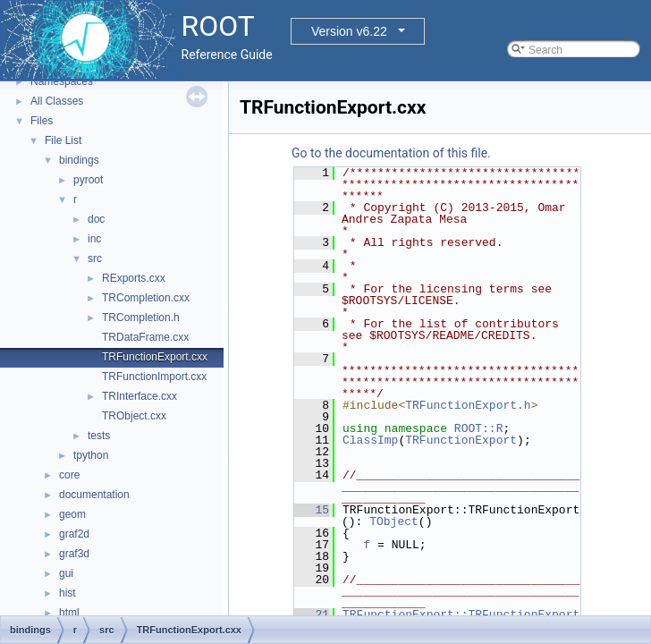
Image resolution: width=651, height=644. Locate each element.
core (69, 475)
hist (68, 593)
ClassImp (370, 440)
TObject (394, 521)
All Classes (57, 101)
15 (312, 510)
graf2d (74, 534)
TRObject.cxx (134, 416)
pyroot (88, 180)
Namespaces (62, 81)
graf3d (74, 554)
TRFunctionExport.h (468, 405)
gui (66, 573)
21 (312, 614)
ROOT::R (479, 428)
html (69, 613)
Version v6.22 (349, 31)
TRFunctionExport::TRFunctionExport (461, 614)
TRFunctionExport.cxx (155, 357)
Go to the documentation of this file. (391, 153)
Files (42, 121)
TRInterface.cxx (139, 396)
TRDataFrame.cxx (145, 337)
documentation (94, 495)
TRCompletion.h (141, 318)
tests (99, 436)
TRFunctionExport (461, 440)
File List (63, 140)
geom (72, 514)
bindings (79, 160)
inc (94, 239)
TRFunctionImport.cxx (154, 377)
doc (96, 219)
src (95, 258)
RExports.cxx (134, 278)
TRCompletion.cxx (146, 298)
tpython (91, 455)
